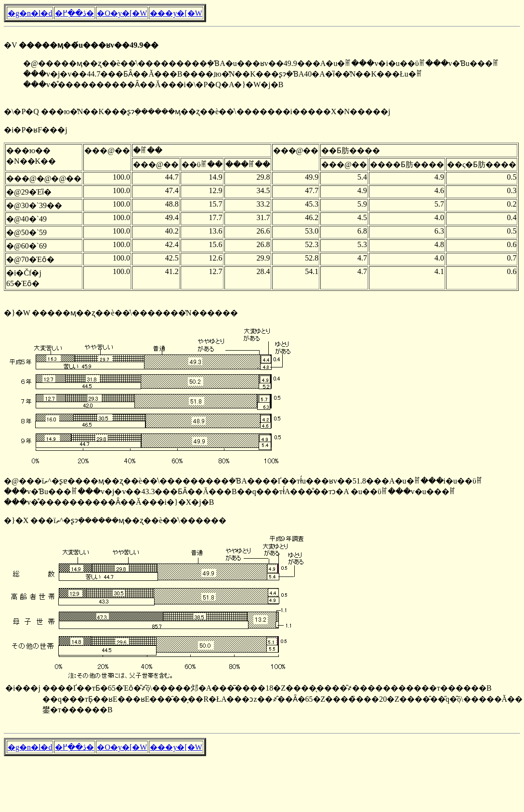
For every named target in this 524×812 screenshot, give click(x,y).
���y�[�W (176, 13)
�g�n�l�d (30, 13)
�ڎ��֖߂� (74, 13)
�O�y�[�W (122, 13)
